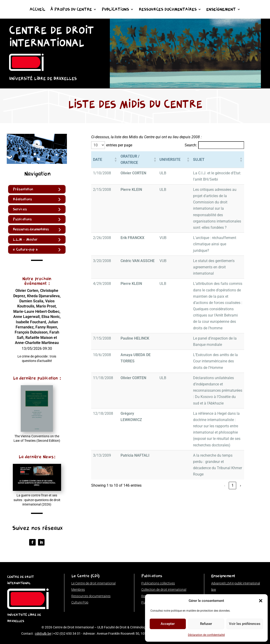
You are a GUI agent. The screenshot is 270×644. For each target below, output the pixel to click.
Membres (78, 590)
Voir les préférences (245, 624)
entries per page (119, 145)
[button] (261, 601)
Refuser (206, 624)
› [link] (241, 454)
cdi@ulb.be (43, 634)
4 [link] (207, 454)
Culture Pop (80, 602)
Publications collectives (158, 583)
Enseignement (221, 10)
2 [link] (191, 454)
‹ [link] (175, 454)
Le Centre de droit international (93, 583)
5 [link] (215, 454)
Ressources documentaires (168, 10)
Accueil (37, 10)
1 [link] (183, 454)
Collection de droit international (164, 590)
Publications (115, 10)
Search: (191, 145)
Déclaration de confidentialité (206, 635)
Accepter (168, 624)
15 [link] (232, 454)
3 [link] (199, 454)
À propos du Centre (71, 10)
